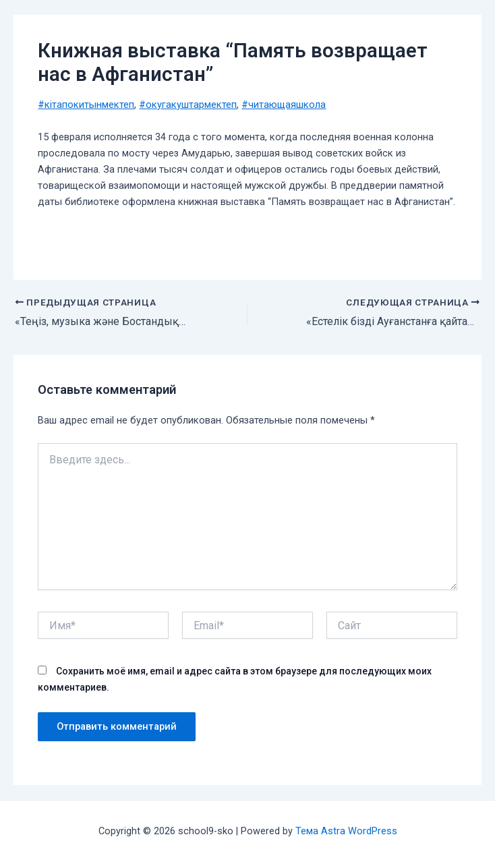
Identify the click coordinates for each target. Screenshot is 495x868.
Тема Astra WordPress (346, 831)
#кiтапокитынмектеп (86, 105)
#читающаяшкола (284, 105)
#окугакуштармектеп (188, 105)
